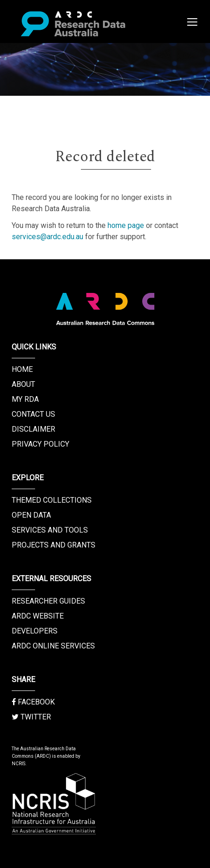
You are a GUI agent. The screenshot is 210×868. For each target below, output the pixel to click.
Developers (35, 631)
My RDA (25, 399)
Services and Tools (50, 530)
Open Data (31, 515)
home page (126, 225)
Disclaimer (33, 429)
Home (22, 369)
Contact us (33, 414)
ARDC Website (38, 616)
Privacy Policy (40, 444)
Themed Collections (52, 500)
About (23, 384)
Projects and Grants (54, 545)
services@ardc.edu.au (47, 237)
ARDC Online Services (53, 646)
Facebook (33, 702)
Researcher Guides (48, 601)
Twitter (31, 717)
